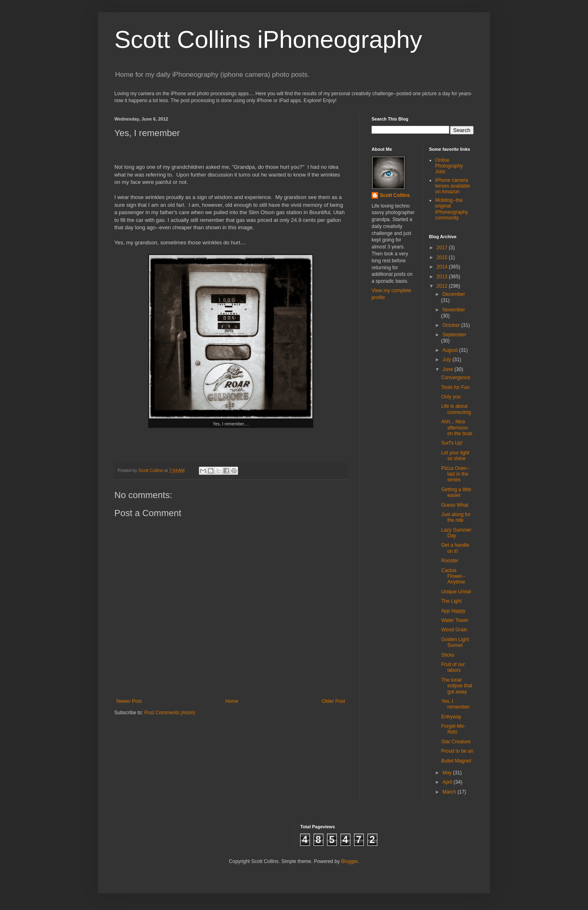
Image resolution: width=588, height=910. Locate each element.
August (451, 350)
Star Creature (456, 742)
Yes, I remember (455, 704)
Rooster (450, 561)
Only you (451, 397)
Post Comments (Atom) (170, 713)
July (447, 360)
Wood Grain (454, 630)
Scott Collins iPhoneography (268, 39)
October (452, 325)
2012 (443, 286)
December (453, 294)
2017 (443, 248)
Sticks (448, 655)
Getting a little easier (456, 492)
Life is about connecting (456, 409)
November (453, 310)
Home (232, 701)
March (450, 792)
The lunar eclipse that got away (457, 686)
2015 (443, 257)
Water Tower (455, 620)
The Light (451, 601)
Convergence (455, 378)
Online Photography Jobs (449, 166)
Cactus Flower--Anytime (453, 576)
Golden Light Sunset (455, 642)
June (448, 369)
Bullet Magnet (456, 761)
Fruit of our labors (453, 667)
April (448, 782)
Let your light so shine (455, 456)
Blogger (349, 861)
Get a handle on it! (455, 548)
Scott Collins (151, 470)
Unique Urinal (456, 592)
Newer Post (129, 701)
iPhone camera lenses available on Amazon (453, 186)
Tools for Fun (455, 387)
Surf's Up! (452, 443)
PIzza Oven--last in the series (455, 474)
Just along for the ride (456, 517)
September (454, 335)
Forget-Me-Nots (453, 729)
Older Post (333, 701)
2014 (443, 267)
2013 (443, 277)
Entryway (451, 717)
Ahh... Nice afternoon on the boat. (457, 428)
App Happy (453, 611)
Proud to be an (457, 751)
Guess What (454, 505)
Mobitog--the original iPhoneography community (452, 209)
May (448, 773)
